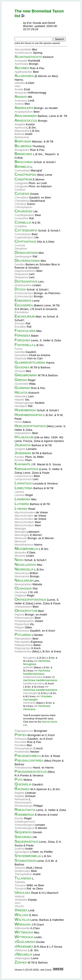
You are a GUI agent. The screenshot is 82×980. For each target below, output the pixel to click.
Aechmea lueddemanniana (37, 672)
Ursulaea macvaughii (37, 698)
